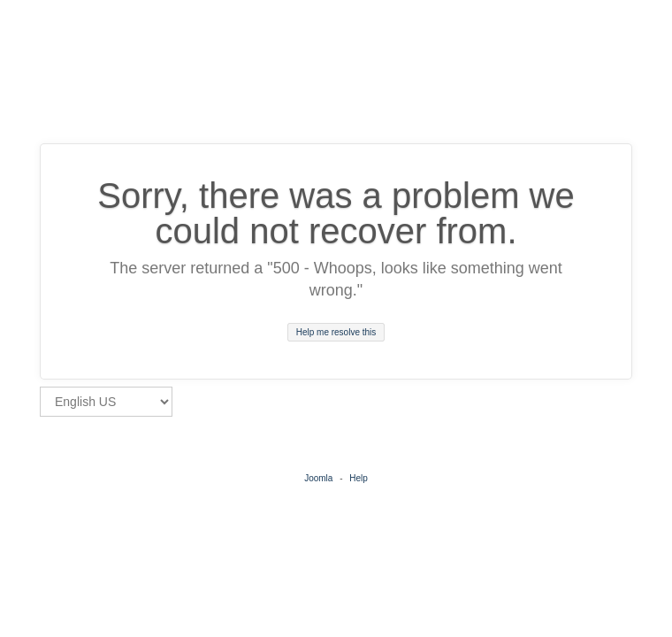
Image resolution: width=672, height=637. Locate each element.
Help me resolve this (336, 332)
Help (359, 478)
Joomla (318, 478)
